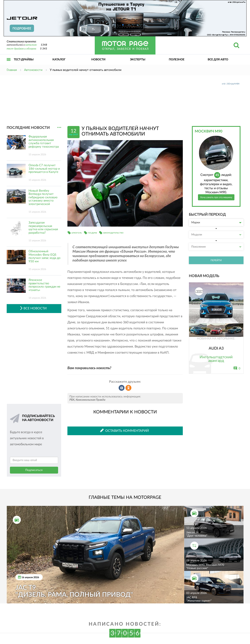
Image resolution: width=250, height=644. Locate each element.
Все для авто (218, 60)
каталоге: (31, 45)
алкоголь (77, 233)
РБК (72, 400)
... (59, 128)
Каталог (59, 60)
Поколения (216, 247)
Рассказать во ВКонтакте (122, 388)
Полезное (177, 60)
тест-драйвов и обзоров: (22, 49)
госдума (92, 233)
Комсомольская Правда (90, 400)
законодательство (113, 233)
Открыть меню (9, 64)
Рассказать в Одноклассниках (129, 388)
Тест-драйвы (24, 60)
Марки (216, 223)
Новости (98, 60)
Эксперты (138, 60)
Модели (216, 235)
